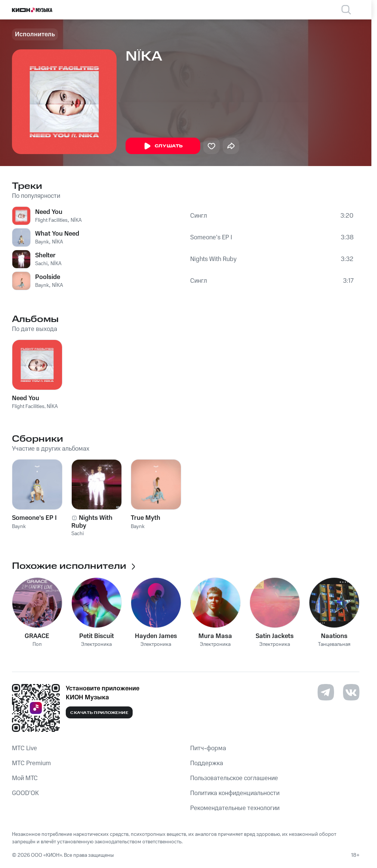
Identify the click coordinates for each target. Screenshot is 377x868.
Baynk (42, 242)
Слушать (163, 146)
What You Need (57, 234)
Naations (334, 636)
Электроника (96, 645)
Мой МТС (25, 778)
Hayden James (156, 636)
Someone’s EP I (211, 237)
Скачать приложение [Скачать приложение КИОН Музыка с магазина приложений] (99, 713)
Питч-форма (208, 748)
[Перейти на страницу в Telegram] (326, 692)
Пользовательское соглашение (234, 778)
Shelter (45, 255)
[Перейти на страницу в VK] (351, 692)
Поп (37, 645)
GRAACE (37, 636)
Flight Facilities (51, 220)
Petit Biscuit (97, 636)
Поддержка (207, 763)
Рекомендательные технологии (235, 808)
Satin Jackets (275, 636)
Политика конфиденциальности (235, 793)
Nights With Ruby (213, 259)
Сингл (199, 216)
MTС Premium (31, 763)
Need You (49, 212)
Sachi (41, 264)
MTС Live (24, 748)
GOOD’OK (25, 793)
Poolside (48, 277)
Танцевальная (334, 645)
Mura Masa (215, 636)
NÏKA (76, 220)
